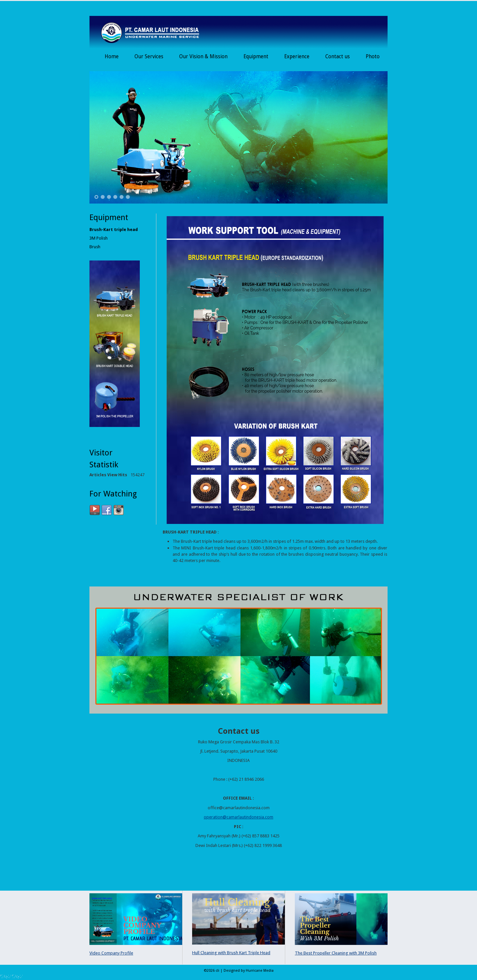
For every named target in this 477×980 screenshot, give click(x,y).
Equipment (256, 57)
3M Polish (99, 238)
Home (112, 57)
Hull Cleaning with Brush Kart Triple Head (231, 953)
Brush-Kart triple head (114, 230)
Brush (95, 247)
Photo (373, 57)
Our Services (149, 57)
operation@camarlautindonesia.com (238, 817)
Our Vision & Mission (203, 57)
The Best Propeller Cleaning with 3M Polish (336, 953)
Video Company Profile (111, 953)
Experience (297, 57)
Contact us (338, 57)
